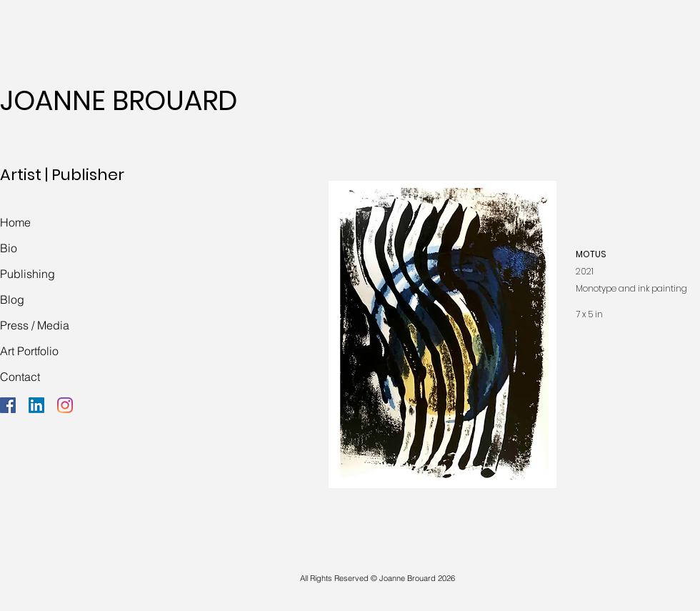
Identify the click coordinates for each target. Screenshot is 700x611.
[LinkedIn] (36, 405)
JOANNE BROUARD (119, 100)
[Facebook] (8, 405)
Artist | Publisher (62, 175)
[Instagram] (65, 405)
